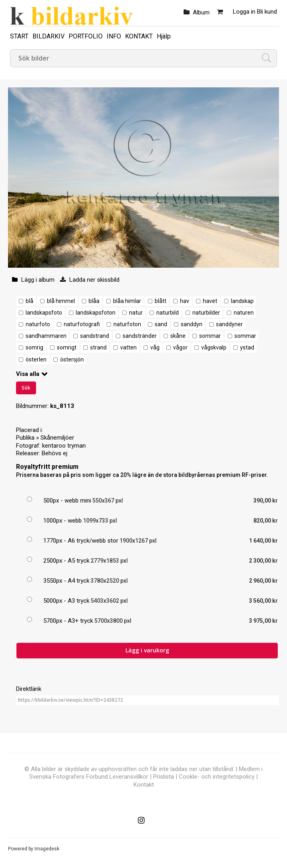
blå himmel (61, 301)
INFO (114, 36)
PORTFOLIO (86, 36)
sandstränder (140, 336)
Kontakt (144, 785)
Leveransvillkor (129, 777)
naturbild (168, 313)
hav (185, 301)
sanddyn (192, 324)
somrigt (67, 347)
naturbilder (206, 313)
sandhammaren (46, 336)
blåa (94, 301)
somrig (34, 347)
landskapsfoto (44, 313)
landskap (242, 301)
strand (98, 347)
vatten (128, 347)
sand (161, 324)
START (19, 36)
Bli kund (267, 12)
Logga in (244, 12)
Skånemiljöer (57, 438)
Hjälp (164, 36)
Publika (25, 438)
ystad (247, 347)
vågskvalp (214, 347)
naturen (244, 313)
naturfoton (127, 324)
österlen (36, 359)
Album (201, 12)
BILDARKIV (49, 36)
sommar (210, 336)
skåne (178, 336)
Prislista (164, 777)
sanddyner (229, 324)
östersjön (72, 359)
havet (210, 301)
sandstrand (95, 336)
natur (136, 313)
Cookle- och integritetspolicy (217, 777)
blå (29, 301)
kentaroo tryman (64, 446)
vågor (180, 347)
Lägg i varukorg (147, 650)
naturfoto (38, 324)
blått (161, 301)
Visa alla (28, 374)
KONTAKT (139, 36)
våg (155, 347)
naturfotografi (82, 324)
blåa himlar (127, 301)
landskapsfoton (96, 313)
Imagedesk (47, 849)
